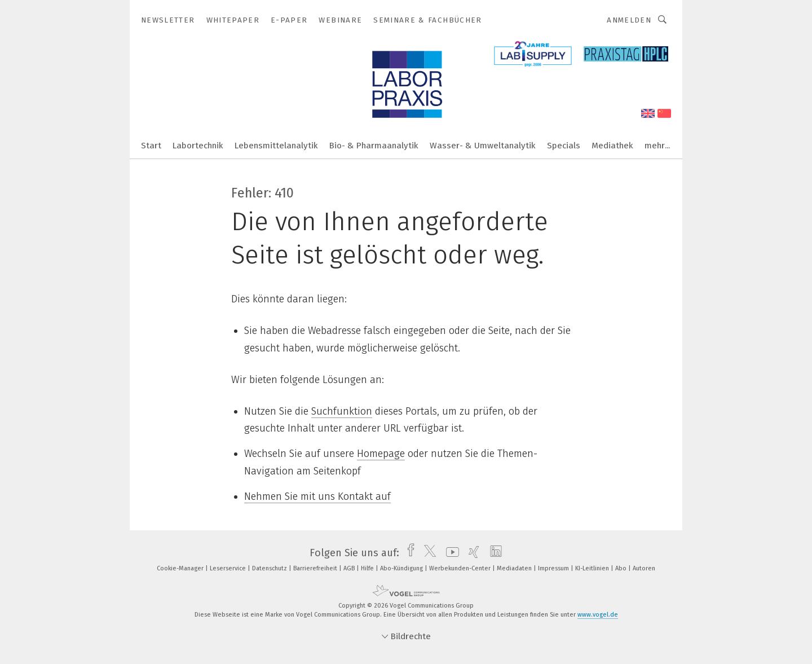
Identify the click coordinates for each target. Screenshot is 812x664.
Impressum (554, 568)
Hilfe (368, 568)
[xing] (471, 553)
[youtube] (450, 553)
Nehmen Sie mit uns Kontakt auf (317, 496)
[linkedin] (493, 553)
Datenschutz (270, 568)
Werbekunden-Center (461, 568)
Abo (622, 568)
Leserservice (229, 568)
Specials (564, 146)
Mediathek (612, 146)
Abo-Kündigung (402, 568)
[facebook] (408, 553)
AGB (350, 568)
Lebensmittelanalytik (276, 146)
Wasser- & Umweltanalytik (483, 146)
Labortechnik (198, 146)
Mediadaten (515, 568)
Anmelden (629, 20)
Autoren (644, 568)
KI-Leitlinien (593, 568)
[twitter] (427, 553)
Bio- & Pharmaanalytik (374, 146)
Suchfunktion (342, 411)
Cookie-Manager (181, 568)
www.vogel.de (598, 615)
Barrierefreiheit (316, 568)
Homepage (381, 454)
